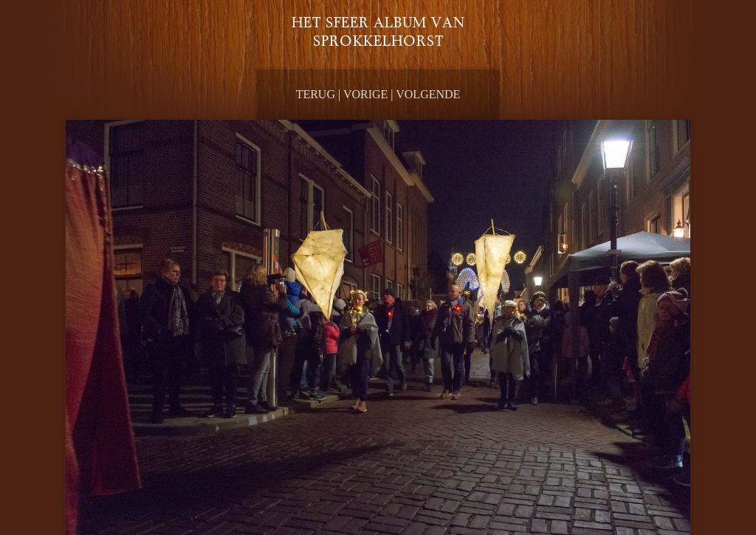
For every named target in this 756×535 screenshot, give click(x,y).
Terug (316, 94)
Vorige (365, 94)
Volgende (428, 94)
